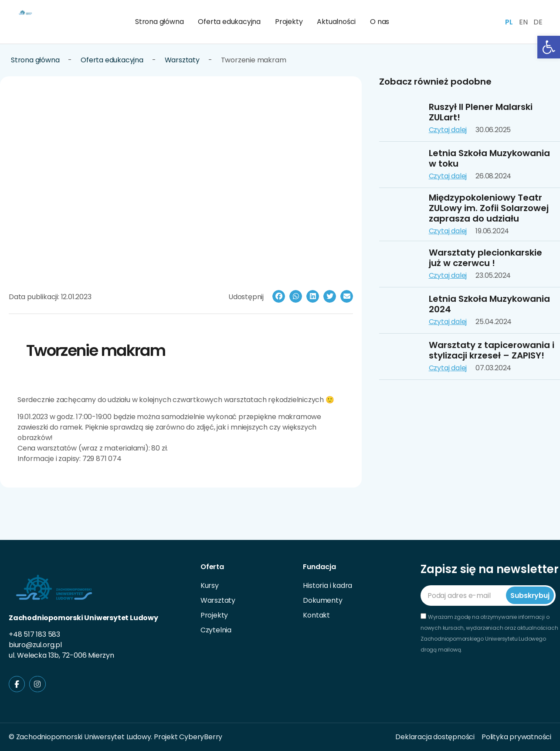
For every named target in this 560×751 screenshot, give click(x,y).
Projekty (289, 22)
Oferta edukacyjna (229, 22)
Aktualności (336, 22)
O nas (380, 22)
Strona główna (159, 22)
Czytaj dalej (448, 130)
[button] (279, 296)
